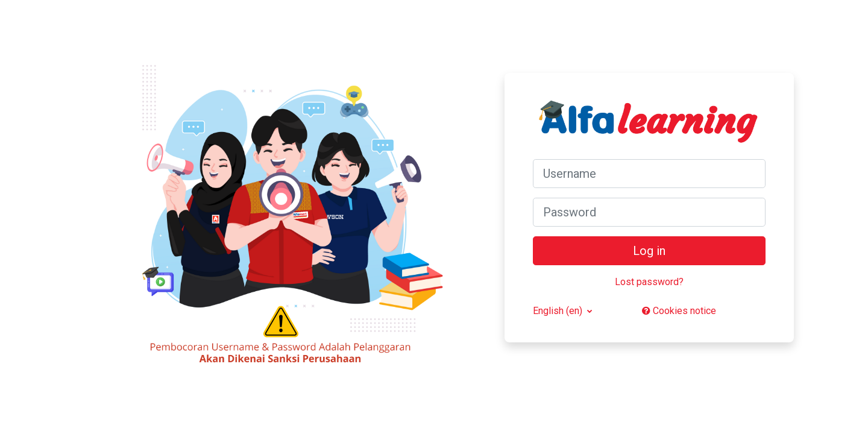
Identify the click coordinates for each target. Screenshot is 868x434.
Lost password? (649, 282)
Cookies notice (679, 311)
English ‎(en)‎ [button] (559, 311)
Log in (649, 251)
